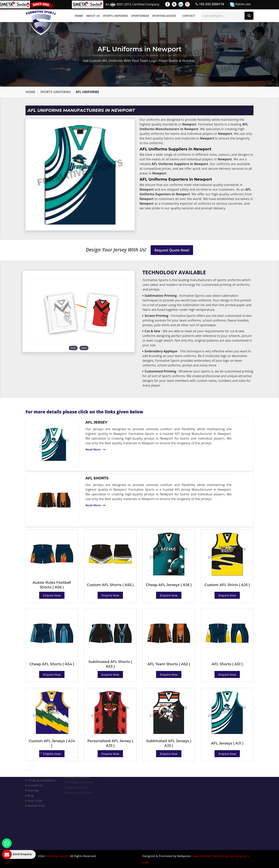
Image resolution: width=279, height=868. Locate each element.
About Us (93, 16)
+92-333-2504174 (210, 4)
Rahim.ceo (240, 4)
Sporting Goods (164, 16)
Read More (96, 449)
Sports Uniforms (115, 16)
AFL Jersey (96, 422)
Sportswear (140, 16)
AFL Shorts (97, 478)
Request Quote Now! (172, 250)
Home (79, 16)
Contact (189, 16)
